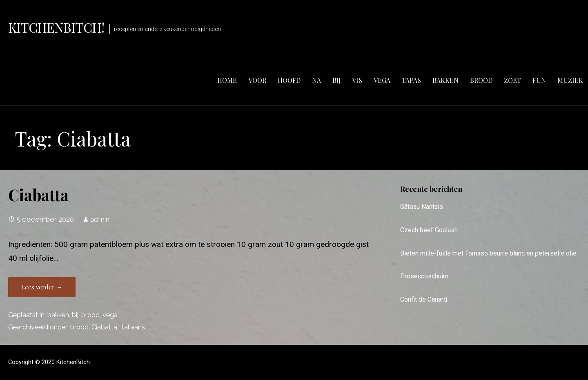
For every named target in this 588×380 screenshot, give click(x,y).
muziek (570, 80)
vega (382, 80)
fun (539, 80)
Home (227, 80)
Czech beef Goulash (429, 230)
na (316, 80)
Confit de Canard (424, 299)
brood (481, 80)
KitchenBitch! (56, 27)
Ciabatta (38, 195)
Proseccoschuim (424, 276)
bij (336, 80)
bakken (445, 80)
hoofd (289, 80)
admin (100, 219)
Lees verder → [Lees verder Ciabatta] (42, 287)
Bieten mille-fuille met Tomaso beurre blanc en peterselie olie (488, 253)
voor (257, 80)
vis (357, 80)
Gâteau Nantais (422, 207)
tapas (411, 80)
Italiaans (133, 327)
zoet (512, 80)
